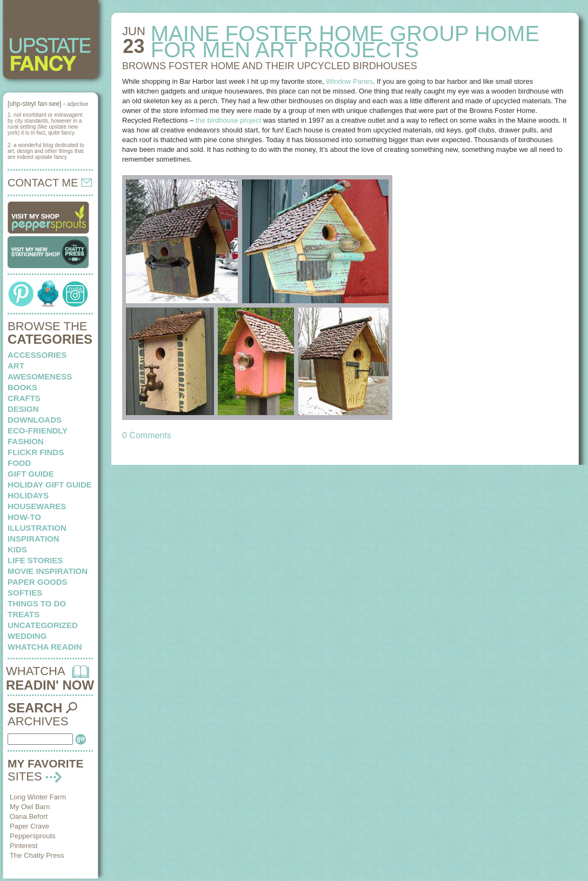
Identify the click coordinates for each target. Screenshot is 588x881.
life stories (35, 560)
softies (25, 593)
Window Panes (349, 81)
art (16, 366)
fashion (26, 441)
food (19, 463)
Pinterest (24, 846)
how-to (24, 517)
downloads (35, 420)
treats (24, 614)
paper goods (38, 582)
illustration (37, 528)
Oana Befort (29, 816)
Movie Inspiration (48, 571)
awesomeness (40, 376)
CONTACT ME (50, 183)
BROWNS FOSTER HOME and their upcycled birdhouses (270, 66)
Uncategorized (43, 625)
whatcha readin (45, 647)
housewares (37, 506)
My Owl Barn (30, 807)
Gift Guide (31, 474)
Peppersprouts (33, 836)
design (23, 409)
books (22, 387)
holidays (28, 495)
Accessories (37, 355)
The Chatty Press (37, 855)
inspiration (34, 539)
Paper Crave (29, 826)
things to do (37, 603)
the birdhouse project (229, 120)
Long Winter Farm (38, 797)
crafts (24, 398)
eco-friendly (38, 431)
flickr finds (36, 452)
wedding (27, 636)
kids (17, 549)
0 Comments (147, 435)
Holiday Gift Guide (50, 485)
